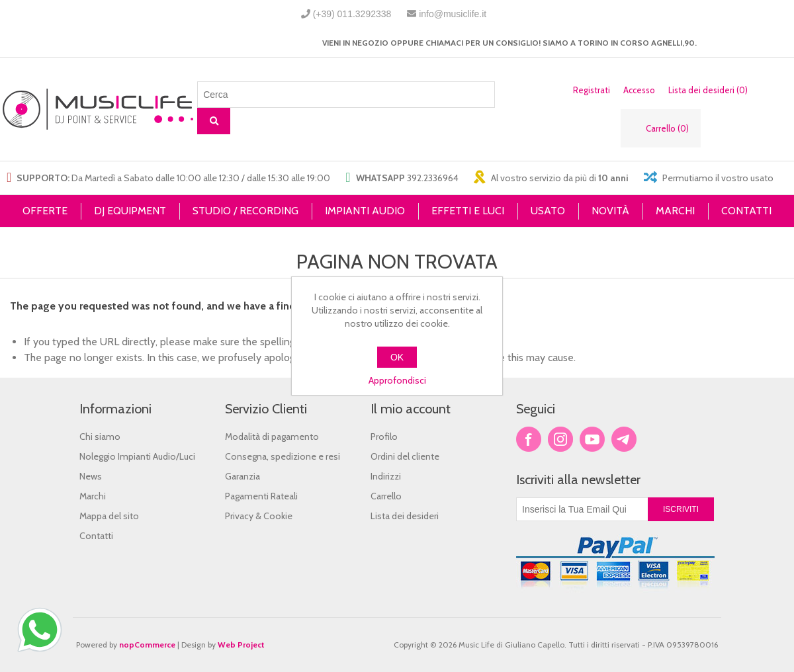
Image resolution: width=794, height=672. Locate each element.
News (91, 476)
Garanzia (243, 476)
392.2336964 (433, 178)
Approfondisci (397, 380)
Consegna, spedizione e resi (283, 456)
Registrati (592, 90)
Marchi (93, 496)
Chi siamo (100, 437)
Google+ (624, 439)
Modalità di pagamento (272, 437)
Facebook (529, 439)
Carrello (386, 496)
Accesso (639, 90)
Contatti (96, 536)
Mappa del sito (109, 516)
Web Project (241, 645)
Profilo (384, 437)
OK (397, 357)
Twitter (560, 439)
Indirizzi (386, 476)
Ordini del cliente (405, 456)
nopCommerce (147, 645)
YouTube (592, 439)
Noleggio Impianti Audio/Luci (137, 456)
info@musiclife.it (453, 14)
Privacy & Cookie (259, 516)
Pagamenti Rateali (261, 496)
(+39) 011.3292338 (352, 14)
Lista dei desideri (405, 516)
